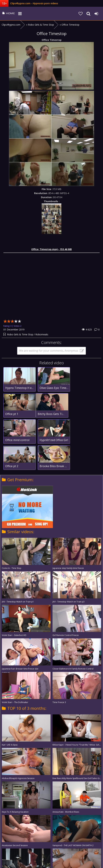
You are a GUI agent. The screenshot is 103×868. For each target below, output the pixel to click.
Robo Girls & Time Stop (20, 334)
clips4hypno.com (8, 14)
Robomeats (42, 334)
